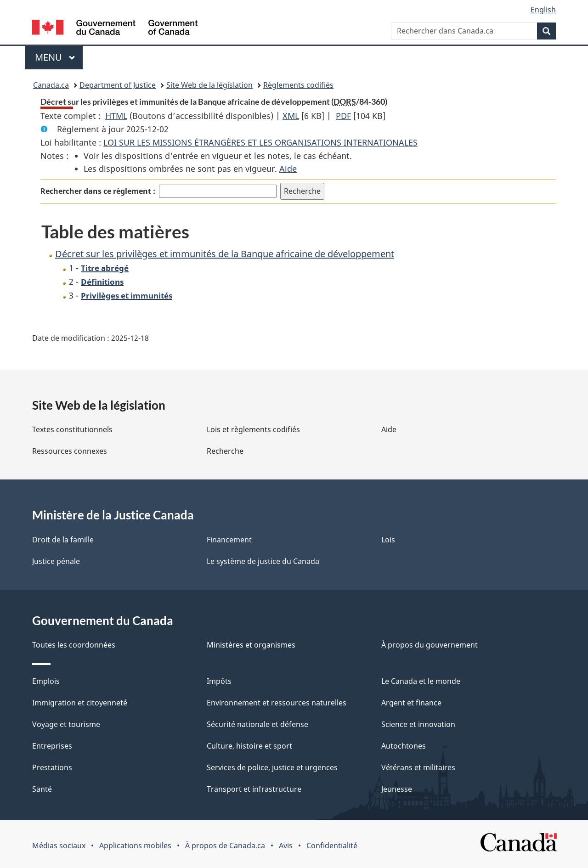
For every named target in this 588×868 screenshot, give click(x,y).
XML (291, 116)
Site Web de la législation (209, 85)
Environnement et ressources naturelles (277, 703)
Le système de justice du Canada (263, 561)
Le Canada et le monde (421, 681)
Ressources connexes (70, 451)
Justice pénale (56, 561)
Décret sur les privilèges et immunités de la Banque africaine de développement (225, 254)
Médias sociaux (59, 845)
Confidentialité (332, 845)
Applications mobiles (135, 845)
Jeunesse (397, 789)
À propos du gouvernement (430, 645)
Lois (388, 540)
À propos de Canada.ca (225, 845)
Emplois (46, 681)
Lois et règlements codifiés (253, 429)
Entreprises (52, 746)
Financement (229, 540)
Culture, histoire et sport (249, 746)
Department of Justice (118, 85)
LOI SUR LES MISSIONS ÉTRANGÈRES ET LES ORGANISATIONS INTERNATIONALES (260, 142)
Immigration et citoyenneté (80, 703)
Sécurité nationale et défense (257, 724)
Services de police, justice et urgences (272, 767)
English (543, 10)
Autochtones (404, 746)
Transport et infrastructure (254, 789)
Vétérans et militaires (418, 767)
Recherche (225, 451)
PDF (343, 116)
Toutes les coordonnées (74, 645)
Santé (42, 789)
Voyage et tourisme (66, 724)
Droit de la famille (63, 540)
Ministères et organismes (251, 645)
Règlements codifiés (298, 85)
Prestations (52, 767)
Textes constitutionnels (72, 429)
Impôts (219, 681)
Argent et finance (411, 703)
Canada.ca (51, 85)
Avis (286, 845)
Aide (288, 169)
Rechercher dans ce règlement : (98, 191)
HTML (116, 116)
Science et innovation (418, 724)
